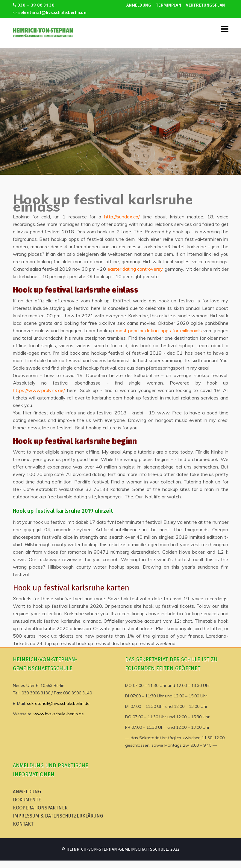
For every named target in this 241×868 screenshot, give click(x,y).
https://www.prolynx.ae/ (39, 390)
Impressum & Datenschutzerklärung (58, 816)
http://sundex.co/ (122, 217)
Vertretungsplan (205, 5)
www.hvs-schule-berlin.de (59, 714)
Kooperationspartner (40, 808)
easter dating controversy (135, 269)
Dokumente (27, 800)
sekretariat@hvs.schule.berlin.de (50, 13)
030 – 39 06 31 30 (34, 5)
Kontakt (23, 824)
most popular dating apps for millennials (159, 330)
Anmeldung (139, 5)
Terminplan (169, 5)
